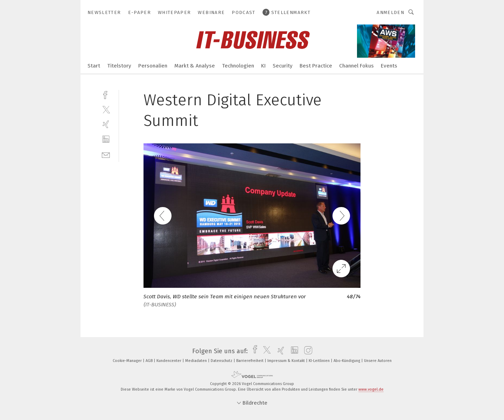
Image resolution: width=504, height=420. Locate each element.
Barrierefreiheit (250, 361)
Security (283, 66)
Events (389, 66)
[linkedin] (106, 139)
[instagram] (306, 351)
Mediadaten (197, 361)
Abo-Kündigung (347, 361)
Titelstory (119, 66)
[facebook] (106, 94)
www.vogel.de (371, 389)
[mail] (106, 154)
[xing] (106, 124)
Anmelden (390, 12)
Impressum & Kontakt (287, 361)
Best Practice (316, 66)
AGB (150, 361)
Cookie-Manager (128, 361)
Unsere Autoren (378, 361)
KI (263, 66)
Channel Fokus (356, 66)
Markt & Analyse (195, 66)
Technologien (238, 66)
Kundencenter (169, 361)
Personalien (153, 66)
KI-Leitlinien (320, 361)
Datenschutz (222, 361)
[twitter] (106, 109)
